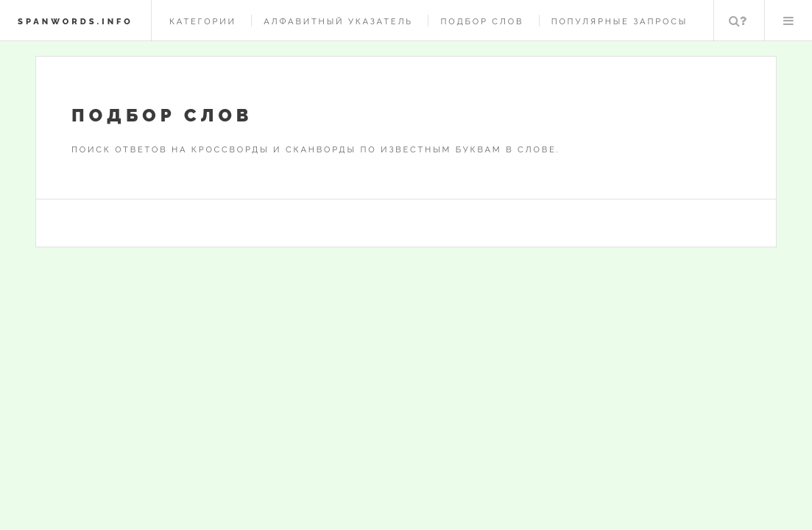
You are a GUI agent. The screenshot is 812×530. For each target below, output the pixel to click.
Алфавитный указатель (338, 21)
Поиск (738, 21)
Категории (203, 21)
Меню (788, 21)
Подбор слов (482, 21)
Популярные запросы (619, 21)
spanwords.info (75, 21)
